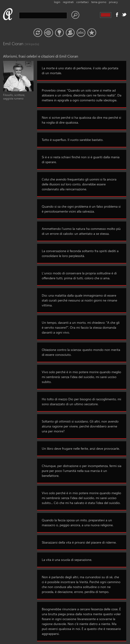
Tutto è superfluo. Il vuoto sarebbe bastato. (73, 140)
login (57, 2)
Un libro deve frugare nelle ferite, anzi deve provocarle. (81, 448)
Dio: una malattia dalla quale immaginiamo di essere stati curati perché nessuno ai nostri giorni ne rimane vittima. (79, 300)
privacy (113, 2)
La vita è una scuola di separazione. (67, 560)
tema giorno (99, 2)
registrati (68, 2)
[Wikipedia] (29, 44)
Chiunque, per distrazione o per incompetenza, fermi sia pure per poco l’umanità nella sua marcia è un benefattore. (82, 471)
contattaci (82, 2)
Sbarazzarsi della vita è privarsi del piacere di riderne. (79, 542)
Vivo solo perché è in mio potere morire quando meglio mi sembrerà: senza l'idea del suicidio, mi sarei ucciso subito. (81, 377)
